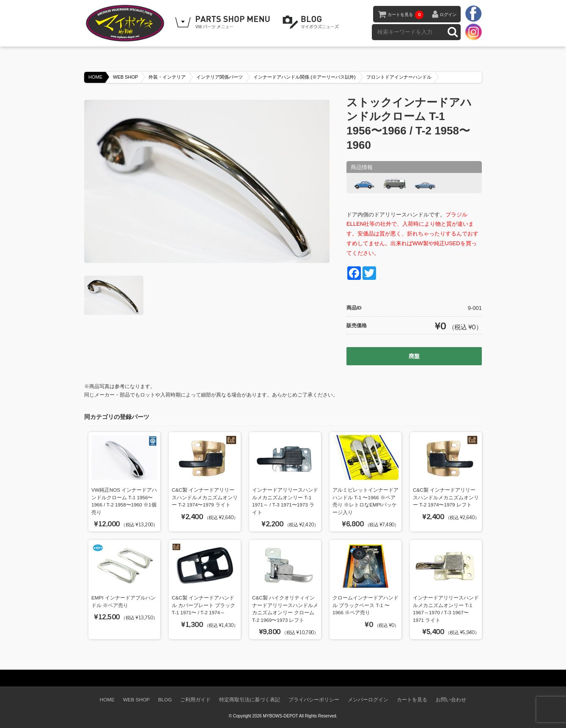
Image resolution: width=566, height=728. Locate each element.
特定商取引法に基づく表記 (250, 699)
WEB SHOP (125, 77)
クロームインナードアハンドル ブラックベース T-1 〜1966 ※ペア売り (365, 605)
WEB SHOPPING (224, 22)
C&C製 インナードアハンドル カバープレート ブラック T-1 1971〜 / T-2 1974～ (204, 605)
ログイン (448, 15)
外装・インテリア (167, 77)
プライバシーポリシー (314, 699)
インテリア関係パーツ (220, 77)
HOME (95, 77)
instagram (473, 32)
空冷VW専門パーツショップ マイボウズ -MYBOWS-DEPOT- (126, 23)
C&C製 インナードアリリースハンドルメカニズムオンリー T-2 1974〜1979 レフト (446, 497)
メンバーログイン (368, 699)
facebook (473, 14)
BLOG (312, 22)
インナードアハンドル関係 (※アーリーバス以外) (304, 77)
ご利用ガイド (195, 699)
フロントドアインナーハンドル (399, 77)
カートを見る (405, 15)
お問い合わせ (451, 699)
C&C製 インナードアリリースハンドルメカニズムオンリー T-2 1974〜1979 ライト (205, 497)
